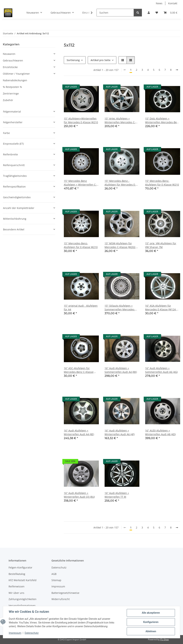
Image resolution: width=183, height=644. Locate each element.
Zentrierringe (11, 93)
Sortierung (73, 60)
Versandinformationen (22, 606)
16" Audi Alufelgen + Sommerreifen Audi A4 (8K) (121, 370)
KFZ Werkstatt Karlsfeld (23, 580)
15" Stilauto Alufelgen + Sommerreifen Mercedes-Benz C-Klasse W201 (120, 308)
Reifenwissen (17, 586)
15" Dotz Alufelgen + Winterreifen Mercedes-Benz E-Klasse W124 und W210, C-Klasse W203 (162, 120)
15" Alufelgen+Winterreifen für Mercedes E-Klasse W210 (81, 120)
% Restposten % (12, 87)
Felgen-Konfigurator (20, 567)
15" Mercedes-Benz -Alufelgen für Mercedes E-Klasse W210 (120, 183)
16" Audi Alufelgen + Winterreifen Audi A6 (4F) (120, 432)
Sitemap (56, 580)
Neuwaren (9, 54)
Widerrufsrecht (61, 599)
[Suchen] (115, 13)
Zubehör (8, 100)
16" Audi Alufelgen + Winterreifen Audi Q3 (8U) (79, 495)
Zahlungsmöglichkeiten (23, 599)
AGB (54, 574)
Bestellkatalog (17, 574)
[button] (149, 13)
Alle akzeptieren (151, 613)
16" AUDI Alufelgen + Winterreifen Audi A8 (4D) (160, 432)
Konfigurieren (151, 622)
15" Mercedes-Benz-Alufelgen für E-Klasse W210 (162, 183)
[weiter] (177, 70)
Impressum (15, 633)
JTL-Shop (164, 639)
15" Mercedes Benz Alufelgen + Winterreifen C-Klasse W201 (80, 183)
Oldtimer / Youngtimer (16, 74)
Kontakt (173, 3)
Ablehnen (151, 631)
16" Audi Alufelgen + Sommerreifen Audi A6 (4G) (161, 370)
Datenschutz (32, 633)
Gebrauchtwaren (13, 60)
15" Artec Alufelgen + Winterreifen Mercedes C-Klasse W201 (120, 120)
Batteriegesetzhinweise (65, 593)
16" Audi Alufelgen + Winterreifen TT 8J (117, 495)
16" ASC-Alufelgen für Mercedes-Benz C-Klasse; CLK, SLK (79, 370)
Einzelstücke (10, 67)
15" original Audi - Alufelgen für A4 (81, 308)
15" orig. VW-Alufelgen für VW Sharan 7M (161, 245)
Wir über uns (16, 593)
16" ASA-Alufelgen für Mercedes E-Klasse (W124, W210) (161, 308)
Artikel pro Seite (101, 60)
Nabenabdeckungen (15, 80)
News (159, 3)
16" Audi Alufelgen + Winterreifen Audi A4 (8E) (79, 432)
